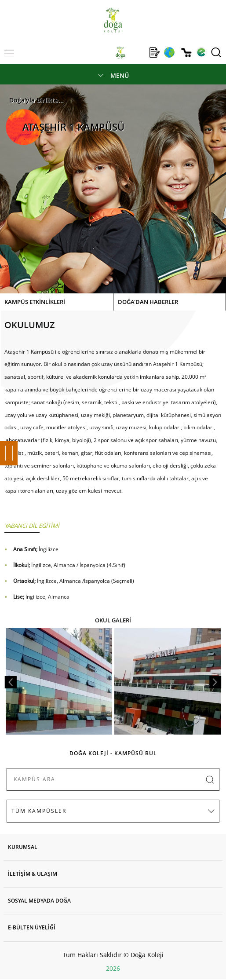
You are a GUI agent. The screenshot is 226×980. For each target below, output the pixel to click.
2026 (113, 968)
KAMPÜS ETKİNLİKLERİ (35, 302)
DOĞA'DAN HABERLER (148, 302)
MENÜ (120, 75)
